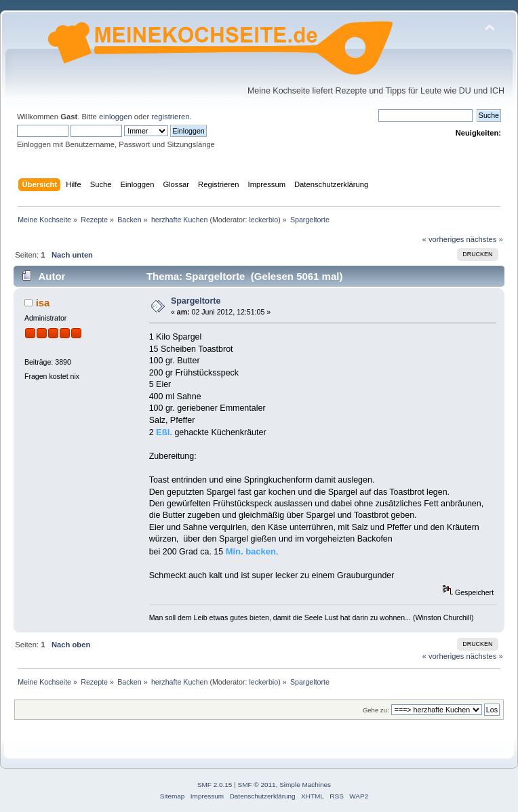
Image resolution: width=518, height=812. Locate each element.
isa (43, 303)
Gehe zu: (376, 710)
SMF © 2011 (257, 785)
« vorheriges (443, 239)
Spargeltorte (196, 301)
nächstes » (485, 239)
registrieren (170, 117)
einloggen (116, 117)
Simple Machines (305, 785)
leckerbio (263, 220)
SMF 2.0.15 (215, 785)
